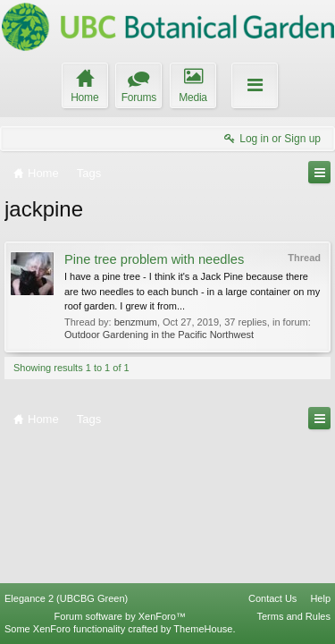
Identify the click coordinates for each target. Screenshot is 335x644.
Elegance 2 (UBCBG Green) (66, 598)
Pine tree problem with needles (154, 259)
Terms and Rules (293, 616)
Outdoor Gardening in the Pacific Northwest (159, 335)
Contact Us (272, 598)
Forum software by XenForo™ (120, 616)
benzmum (136, 322)
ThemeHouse (203, 629)
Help (320, 598)
